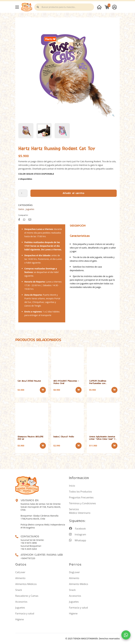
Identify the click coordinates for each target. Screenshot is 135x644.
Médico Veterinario (80, 513)
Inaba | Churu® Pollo (64, 437)
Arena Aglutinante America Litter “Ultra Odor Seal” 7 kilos (102, 439)
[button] (113, 115)
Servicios (74, 509)
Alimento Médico (79, 584)
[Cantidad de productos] (23, 193)
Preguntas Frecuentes (81, 497)
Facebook (77, 529)
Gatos (21, 209)
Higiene (20, 619)
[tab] (78, 226)
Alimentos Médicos (26, 584)
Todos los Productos (80, 492)
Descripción (78, 226)
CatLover (20, 572)
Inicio (99, 7)
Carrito (107, 7)
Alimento (20, 578)
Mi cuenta (114, 7)
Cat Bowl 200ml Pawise (29, 381)
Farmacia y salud (25, 613)
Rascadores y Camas (27, 596)
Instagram (78, 534)
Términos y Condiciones (82, 503)
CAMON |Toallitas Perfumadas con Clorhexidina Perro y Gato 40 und (102, 385)
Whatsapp (77, 540)
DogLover (74, 572)
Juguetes (30, 209)
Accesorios (21, 602)
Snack (19, 590)
